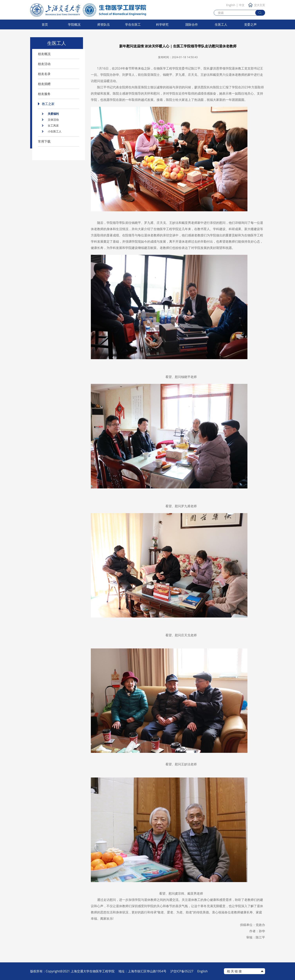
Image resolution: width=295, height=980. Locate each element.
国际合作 (192, 24)
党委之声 (250, 24)
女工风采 (53, 125)
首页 (45, 24)
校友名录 (44, 74)
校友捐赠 (44, 84)
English (231, 5)
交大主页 (257, 5)
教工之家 (48, 104)
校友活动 (44, 64)
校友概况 (44, 54)
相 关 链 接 (234, 971)
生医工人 (221, 24)
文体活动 (53, 120)
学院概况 (74, 24)
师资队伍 (104, 24)
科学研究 (162, 24)
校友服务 (44, 94)
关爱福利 (53, 114)
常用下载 (44, 141)
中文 (242, 5)
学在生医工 (133, 24)
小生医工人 (55, 131)
